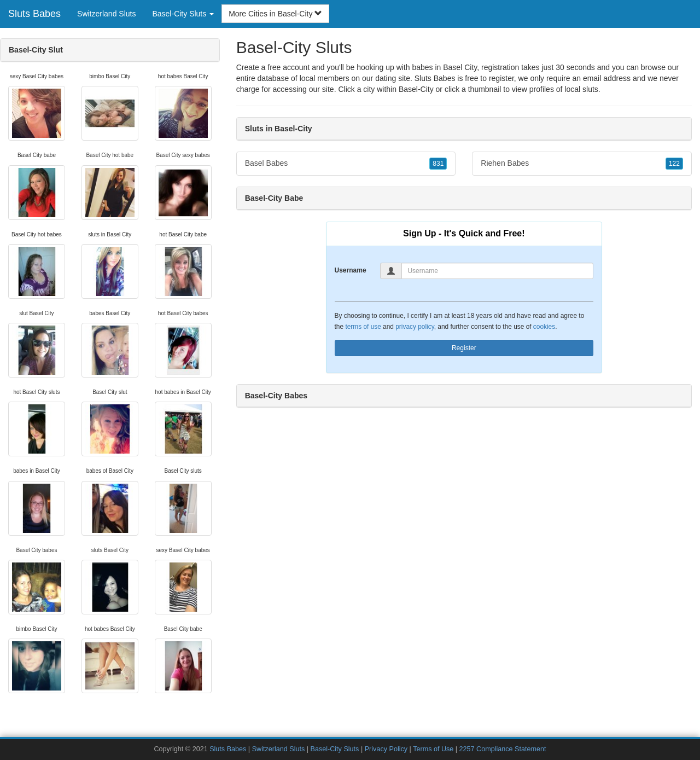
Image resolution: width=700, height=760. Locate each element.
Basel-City (416, 89)
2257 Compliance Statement (503, 749)
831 (438, 164)
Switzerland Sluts (106, 14)
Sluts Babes (34, 14)
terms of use (363, 327)
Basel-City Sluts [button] (183, 14)
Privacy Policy (386, 749)
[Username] (497, 271)
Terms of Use (433, 749)
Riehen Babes (582, 164)
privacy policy (415, 327)
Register (464, 348)
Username (351, 270)
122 (674, 164)
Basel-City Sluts (335, 749)
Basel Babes (346, 164)
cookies (544, 327)
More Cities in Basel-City (275, 14)
